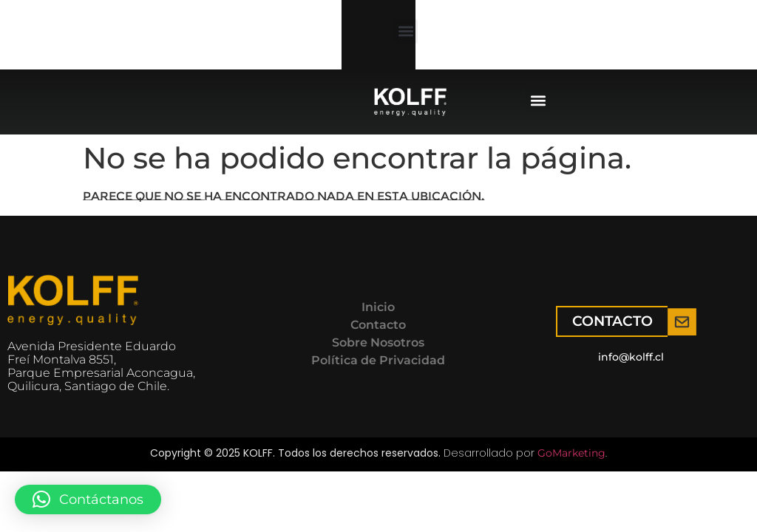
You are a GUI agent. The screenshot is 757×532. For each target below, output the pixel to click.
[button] (127, 43)
